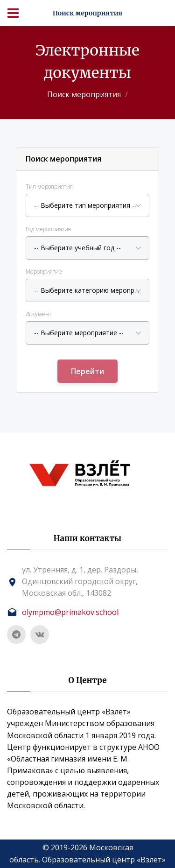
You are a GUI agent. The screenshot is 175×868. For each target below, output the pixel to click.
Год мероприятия (48, 229)
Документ (38, 314)
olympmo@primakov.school (70, 612)
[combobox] (87, 205)
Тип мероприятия (49, 187)
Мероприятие (44, 272)
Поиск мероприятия (84, 94)
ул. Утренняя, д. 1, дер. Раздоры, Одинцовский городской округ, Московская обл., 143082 (80, 581)
